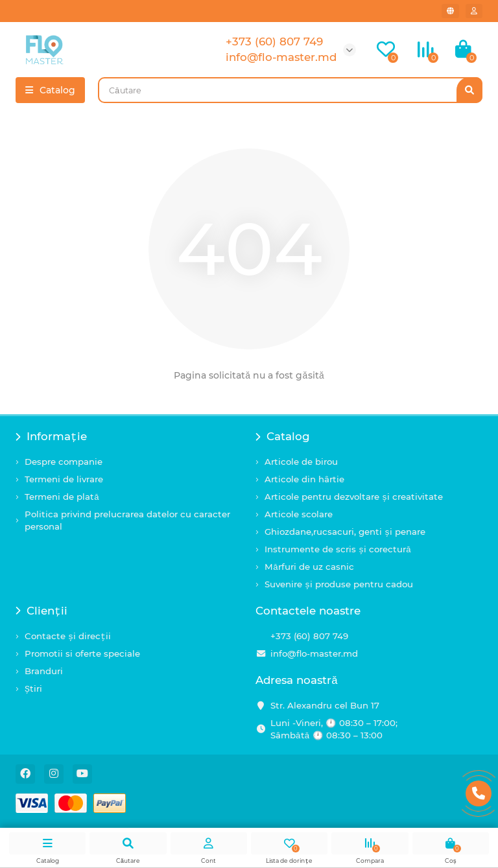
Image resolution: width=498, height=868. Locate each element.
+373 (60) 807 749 (309, 636)
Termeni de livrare (64, 479)
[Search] (290, 90)
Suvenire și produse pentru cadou (339, 584)
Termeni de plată (62, 497)
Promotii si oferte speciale (82, 653)
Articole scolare (299, 514)
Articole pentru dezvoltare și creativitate (354, 497)
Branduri (44, 671)
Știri (33, 688)
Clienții (41, 611)
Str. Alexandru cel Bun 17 (325, 705)
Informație (51, 436)
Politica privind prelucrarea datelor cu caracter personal (127, 520)
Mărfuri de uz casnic (309, 567)
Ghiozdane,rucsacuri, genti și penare (345, 532)
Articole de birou (301, 462)
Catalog (283, 436)
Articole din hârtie (304, 479)
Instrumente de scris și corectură (338, 549)
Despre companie (64, 462)
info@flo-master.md (314, 653)
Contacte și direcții (68, 636)
